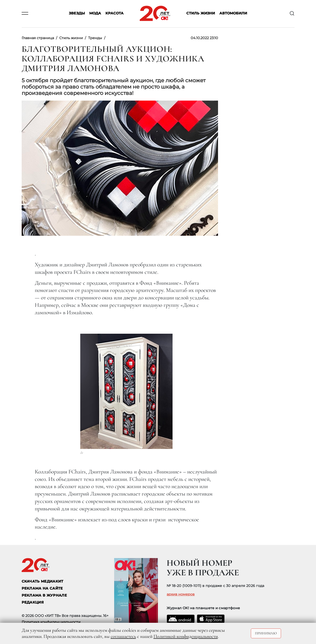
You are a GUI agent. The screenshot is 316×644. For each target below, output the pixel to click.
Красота (114, 13)
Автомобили (233, 13)
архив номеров (181, 594)
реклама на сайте (42, 588)
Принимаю (266, 633)
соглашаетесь (123, 636)
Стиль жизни (201, 13)
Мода (95, 13)
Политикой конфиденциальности (186, 636)
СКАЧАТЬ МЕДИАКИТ (43, 581)
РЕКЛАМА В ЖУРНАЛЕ (44, 595)
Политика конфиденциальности (51, 622)
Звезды (77, 13)
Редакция (33, 602)
